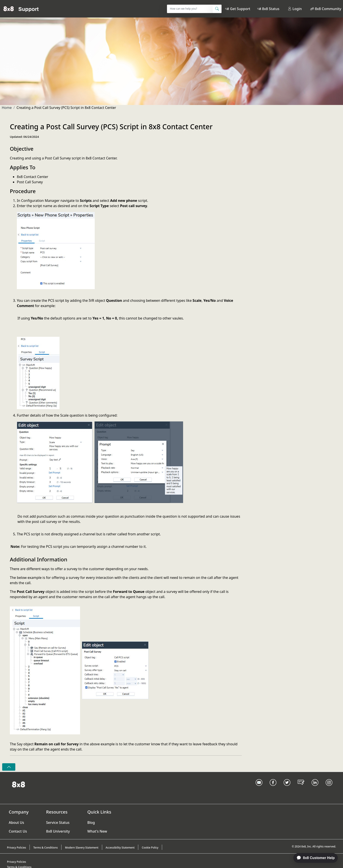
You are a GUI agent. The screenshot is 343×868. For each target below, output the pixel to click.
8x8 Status (271, 9)
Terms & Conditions (45, 848)
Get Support (240, 9)
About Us (16, 823)
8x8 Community (328, 9)
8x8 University (58, 831)
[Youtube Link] (259, 788)
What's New (97, 831)
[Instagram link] (329, 788)
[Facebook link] (273, 788)
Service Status (58, 823)
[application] (313, 858)
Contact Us (18, 831)
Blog (91, 823)
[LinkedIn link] (315, 788)
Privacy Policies (17, 848)
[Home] (21, 9)
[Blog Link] (301, 788)
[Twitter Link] (287, 788)
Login (295, 9)
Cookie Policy (150, 848)
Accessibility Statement (120, 848)
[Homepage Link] (18, 784)
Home (7, 108)
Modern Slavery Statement (82, 848)
